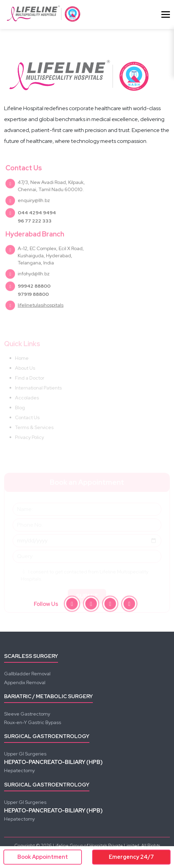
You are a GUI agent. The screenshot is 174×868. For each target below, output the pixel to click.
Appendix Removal (25, 682)
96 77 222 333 (35, 233)
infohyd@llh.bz (34, 286)
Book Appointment (43, 857)
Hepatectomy (19, 770)
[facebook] (72, 605)
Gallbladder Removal (27, 674)
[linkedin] (129, 605)
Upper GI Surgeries (25, 754)
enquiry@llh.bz (34, 212)
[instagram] (91, 605)
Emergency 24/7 (131, 857)
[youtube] (110, 605)
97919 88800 (33, 306)
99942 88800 (34, 298)
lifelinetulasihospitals (41, 317)
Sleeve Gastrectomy (27, 714)
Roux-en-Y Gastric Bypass (33, 722)
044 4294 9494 (37, 225)
